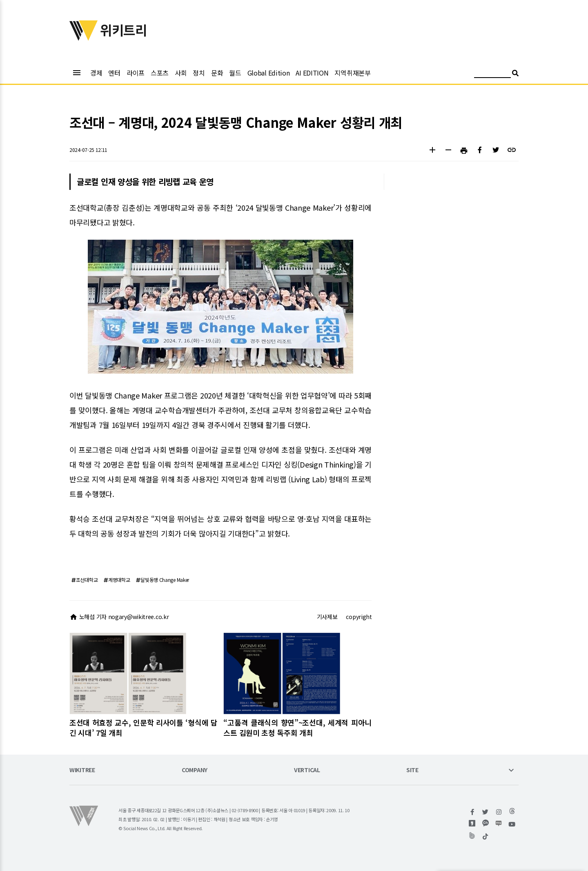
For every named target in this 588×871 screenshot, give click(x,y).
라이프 (136, 73)
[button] (432, 151)
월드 (235, 73)
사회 (181, 73)
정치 (199, 73)
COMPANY (195, 770)
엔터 (114, 73)
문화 (217, 73)
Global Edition (269, 73)
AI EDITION (312, 73)
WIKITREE (82, 770)
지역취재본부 (352, 73)
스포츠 (160, 73)
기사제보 (327, 617)
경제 (96, 73)
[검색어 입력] (492, 74)
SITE (412, 770)
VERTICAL (307, 770)
